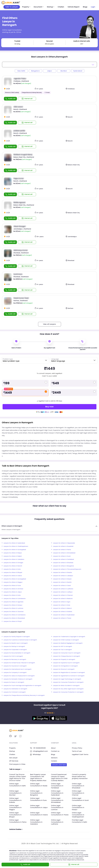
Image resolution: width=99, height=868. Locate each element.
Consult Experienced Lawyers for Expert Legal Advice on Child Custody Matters (59, 777)
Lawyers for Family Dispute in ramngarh (17, 637)
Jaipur (49, 71)
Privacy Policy (77, 748)
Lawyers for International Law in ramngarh (18, 669)
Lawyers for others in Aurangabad (15, 550)
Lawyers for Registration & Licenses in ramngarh (69, 673)
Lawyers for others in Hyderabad (14, 543)
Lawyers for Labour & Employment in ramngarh (19, 676)
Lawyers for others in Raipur (13, 553)
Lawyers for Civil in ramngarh (13, 656)
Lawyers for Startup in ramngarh (14, 646)
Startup (51, 7)
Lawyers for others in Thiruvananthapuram (67, 569)
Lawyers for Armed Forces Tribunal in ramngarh (19, 663)
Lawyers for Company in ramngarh (15, 673)
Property (26, 7)
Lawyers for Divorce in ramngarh (64, 669)
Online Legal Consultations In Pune (38, 799)
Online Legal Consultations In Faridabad (57, 786)
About (53, 748)
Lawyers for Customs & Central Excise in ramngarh (20, 640)
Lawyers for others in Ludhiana (63, 589)
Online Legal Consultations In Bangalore (36, 793)
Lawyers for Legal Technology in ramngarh (67, 679)
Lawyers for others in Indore (13, 576)
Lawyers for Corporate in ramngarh (15, 650)
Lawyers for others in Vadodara (14, 559)
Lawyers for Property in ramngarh (64, 660)
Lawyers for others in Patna (62, 550)
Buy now (49, 407)
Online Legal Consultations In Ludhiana (57, 822)
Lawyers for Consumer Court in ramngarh (67, 653)
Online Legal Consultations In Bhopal (15, 815)
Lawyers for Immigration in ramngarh (65, 666)
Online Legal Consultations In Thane (60, 814)
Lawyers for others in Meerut (62, 608)
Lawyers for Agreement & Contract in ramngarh (69, 676)
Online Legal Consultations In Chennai (78, 793)
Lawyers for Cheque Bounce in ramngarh (67, 656)
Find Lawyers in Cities (17, 764)
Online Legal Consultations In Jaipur (39, 807)
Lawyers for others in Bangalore (63, 566)
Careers (54, 761)
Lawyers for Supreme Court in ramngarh (66, 663)
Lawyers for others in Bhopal (13, 573)
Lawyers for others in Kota (12, 569)
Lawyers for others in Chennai (63, 595)
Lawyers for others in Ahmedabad (64, 553)
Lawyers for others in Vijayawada (64, 543)
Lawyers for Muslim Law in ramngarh (16, 643)
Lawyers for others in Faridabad (63, 559)
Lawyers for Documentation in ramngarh (17, 653)
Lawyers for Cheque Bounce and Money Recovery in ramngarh (24, 695)
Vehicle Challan (16, 829)
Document (39, 7)
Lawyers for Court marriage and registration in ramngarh (22, 686)
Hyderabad (78, 71)
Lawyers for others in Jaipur (13, 592)
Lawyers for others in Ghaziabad (14, 618)
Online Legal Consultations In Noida (39, 785)
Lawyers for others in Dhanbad (63, 563)
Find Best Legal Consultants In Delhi (79, 821)
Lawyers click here (59, 765)
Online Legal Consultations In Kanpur (78, 808)
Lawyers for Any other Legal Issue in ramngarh (68, 689)
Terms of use (77, 751)
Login (93, 7)
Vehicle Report (74, 7)
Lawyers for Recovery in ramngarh (15, 660)
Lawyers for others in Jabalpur (63, 576)
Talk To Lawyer (12, 7)
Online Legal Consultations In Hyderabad (57, 793)
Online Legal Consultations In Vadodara (36, 822)
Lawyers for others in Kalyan (62, 579)
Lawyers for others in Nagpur (13, 582)
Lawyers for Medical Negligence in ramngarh (68, 643)
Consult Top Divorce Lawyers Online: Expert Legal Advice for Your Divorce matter (18, 777)
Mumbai (64, 71)
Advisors (54, 758)
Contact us (55, 751)
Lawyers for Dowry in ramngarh (14, 682)
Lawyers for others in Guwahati (63, 546)
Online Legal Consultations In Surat (80, 799)
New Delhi (21, 71)
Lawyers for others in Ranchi (13, 566)
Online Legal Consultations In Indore (39, 814)
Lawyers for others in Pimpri (13, 621)
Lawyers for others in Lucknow (13, 608)
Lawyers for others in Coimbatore (15, 599)
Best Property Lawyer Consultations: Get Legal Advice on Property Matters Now (38, 777)
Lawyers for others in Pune (12, 586)
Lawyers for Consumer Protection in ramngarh (68, 682)
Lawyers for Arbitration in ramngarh (15, 689)
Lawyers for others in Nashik (62, 582)
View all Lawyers (49, 324)
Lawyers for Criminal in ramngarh (15, 692)
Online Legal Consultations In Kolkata (15, 800)
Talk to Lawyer (15, 769)
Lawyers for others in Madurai (63, 599)
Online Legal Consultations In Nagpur (15, 808)
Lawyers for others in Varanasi (14, 612)
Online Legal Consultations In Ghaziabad (78, 786)
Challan (61, 7)
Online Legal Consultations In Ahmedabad (57, 800)
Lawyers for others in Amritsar (13, 589)
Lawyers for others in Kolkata (63, 612)
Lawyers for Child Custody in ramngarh (66, 640)
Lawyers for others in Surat (62, 556)
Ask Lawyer (13, 758)
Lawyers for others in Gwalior (63, 573)
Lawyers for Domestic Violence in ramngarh (18, 679)
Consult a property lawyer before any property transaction (80, 776)
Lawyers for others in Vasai (62, 586)
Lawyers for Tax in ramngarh (62, 650)
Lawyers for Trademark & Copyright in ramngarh (69, 637)
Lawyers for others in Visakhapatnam (16, 546)
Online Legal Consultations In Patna (18, 821)
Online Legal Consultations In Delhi (17, 785)
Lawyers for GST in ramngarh (63, 646)
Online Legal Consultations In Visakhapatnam (78, 815)
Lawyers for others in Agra (62, 602)
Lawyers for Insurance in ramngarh (15, 666)
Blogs (85, 7)
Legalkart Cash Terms (80, 754)
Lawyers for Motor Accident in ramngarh (66, 686)
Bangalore (35, 71)
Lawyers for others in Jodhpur (63, 592)
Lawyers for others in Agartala (13, 602)
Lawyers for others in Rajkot (13, 556)
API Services (14, 761)
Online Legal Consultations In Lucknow (57, 808)
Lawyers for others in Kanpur (13, 605)
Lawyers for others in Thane (62, 618)
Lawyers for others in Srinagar (13, 563)
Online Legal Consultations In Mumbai (15, 793)
